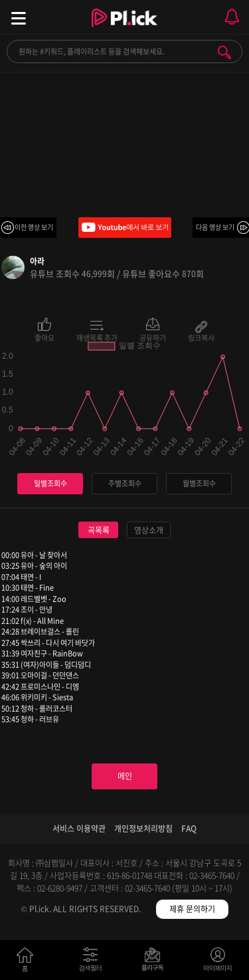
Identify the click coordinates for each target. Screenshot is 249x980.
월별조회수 (199, 483)
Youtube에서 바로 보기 (125, 228)
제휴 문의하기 (192, 909)
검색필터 (93, 962)
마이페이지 (218, 962)
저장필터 (156, 962)
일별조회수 (50, 483)
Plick (124, 30)
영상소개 (149, 530)
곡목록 (99, 530)
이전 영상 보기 (34, 227)
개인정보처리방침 (143, 829)
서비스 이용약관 (79, 829)
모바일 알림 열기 (232, 17)
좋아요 (44, 337)
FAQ (189, 829)
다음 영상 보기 (215, 227)
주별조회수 (125, 483)
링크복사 (201, 337)
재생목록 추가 (97, 337)
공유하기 (153, 337)
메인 (125, 776)
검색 (224, 52)
